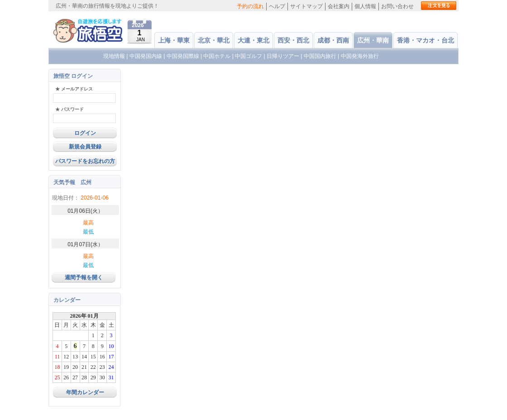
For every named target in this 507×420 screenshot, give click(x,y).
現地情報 (114, 56)
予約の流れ (250, 6)
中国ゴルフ (249, 56)
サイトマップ (306, 6)
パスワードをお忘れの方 (85, 161)
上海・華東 (174, 40)
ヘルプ (277, 6)
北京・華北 (214, 40)
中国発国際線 (183, 56)
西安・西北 (293, 40)
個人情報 (365, 6)
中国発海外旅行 (360, 56)
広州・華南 (373, 40)
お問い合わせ (397, 6)
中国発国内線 (146, 56)
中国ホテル (217, 56)
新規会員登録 (85, 147)
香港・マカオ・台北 (426, 40)
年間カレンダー (85, 392)
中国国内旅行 (320, 56)
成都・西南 (333, 40)
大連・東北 (253, 40)
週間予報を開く (84, 277)
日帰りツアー (283, 56)
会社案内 (339, 6)
